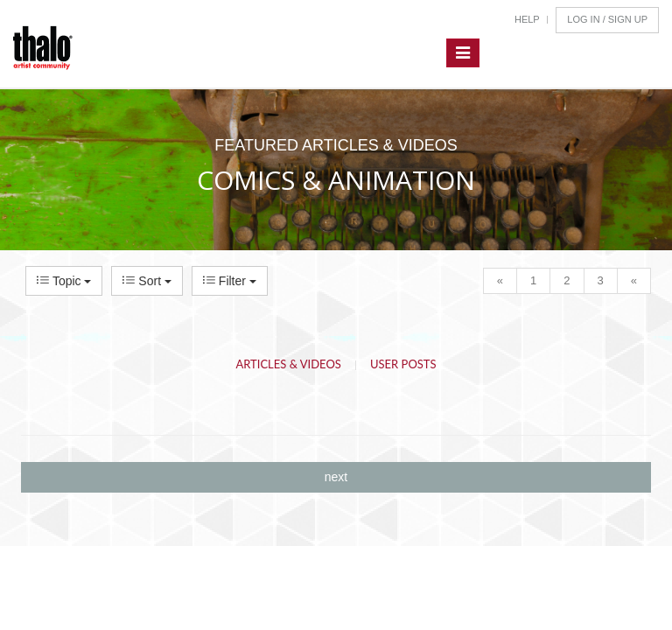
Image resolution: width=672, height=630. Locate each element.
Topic (64, 281)
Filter (230, 281)
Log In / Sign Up (607, 19)
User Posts (403, 364)
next (336, 477)
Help (527, 19)
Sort (147, 281)
